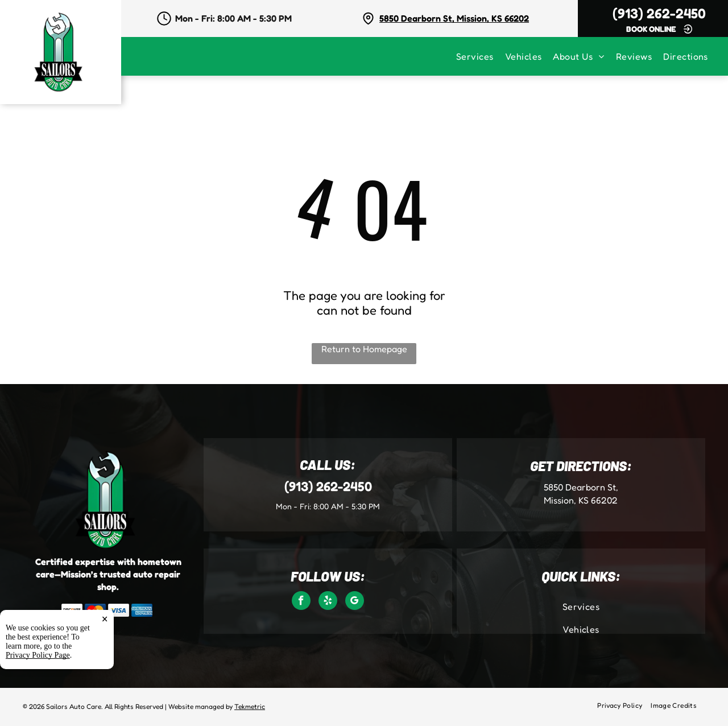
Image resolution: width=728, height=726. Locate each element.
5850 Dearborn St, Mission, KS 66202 (454, 18)
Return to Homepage (364, 349)
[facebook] (301, 602)
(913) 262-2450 (659, 13)
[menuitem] (481, 56)
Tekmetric (250, 706)
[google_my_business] (355, 602)
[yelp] (328, 602)
